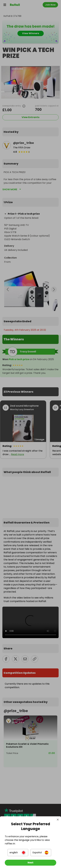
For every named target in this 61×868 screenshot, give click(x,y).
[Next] (30, 863)
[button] (18, 853)
